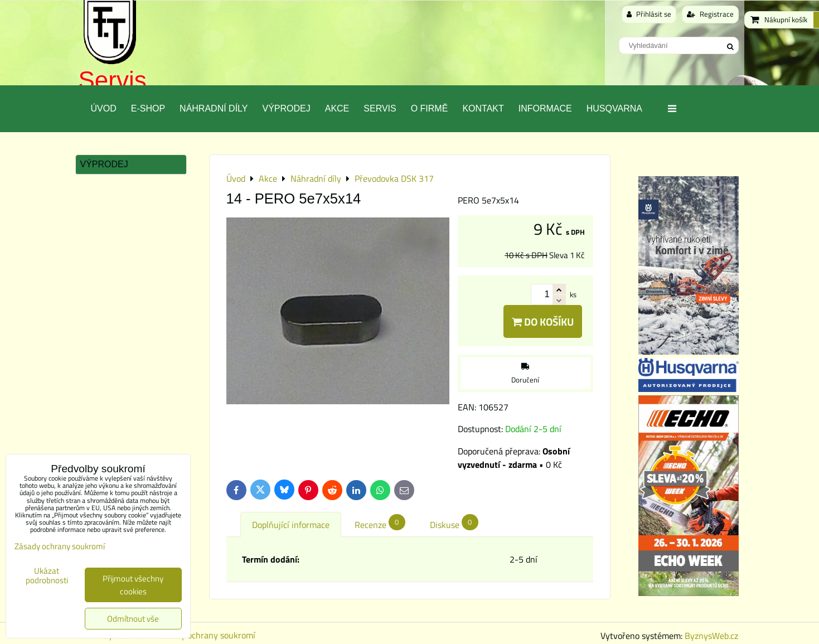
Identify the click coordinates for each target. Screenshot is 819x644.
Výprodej (286, 108)
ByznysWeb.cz (711, 636)
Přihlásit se (649, 14)
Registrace (710, 14)
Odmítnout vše (133, 619)
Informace (545, 108)
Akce (337, 108)
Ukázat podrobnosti (47, 576)
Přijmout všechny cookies (133, 585)
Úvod (104, 108)
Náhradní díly (214, 108)
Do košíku (543, 321)
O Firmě (430, 108)
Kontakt (483, 108)
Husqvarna (614, 108)
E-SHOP (148, 108)
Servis (113, 80)
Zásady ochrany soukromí (207, 635)
